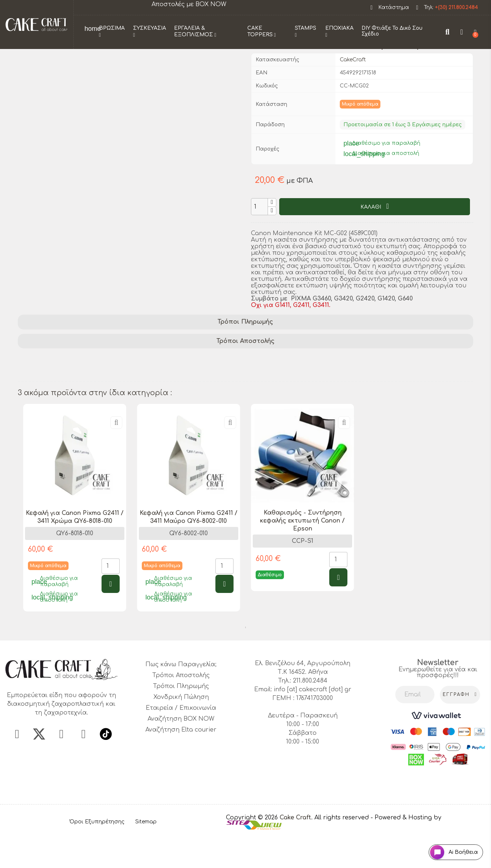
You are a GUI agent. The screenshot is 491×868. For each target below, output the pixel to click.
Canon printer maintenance (168, 390)
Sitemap (146, 855)
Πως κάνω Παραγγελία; (181, 698)
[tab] (245, 355)
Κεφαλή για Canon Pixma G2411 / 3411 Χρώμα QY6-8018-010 (75, 550)
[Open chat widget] (449, 847)
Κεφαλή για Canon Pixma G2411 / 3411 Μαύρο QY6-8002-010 (189, 550)
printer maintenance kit (297, 390)
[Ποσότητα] (259, 240)
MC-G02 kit (236, 390)
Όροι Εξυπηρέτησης (97, 855)
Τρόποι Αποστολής (245, 374)
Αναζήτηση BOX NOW (181, 752)
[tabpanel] (75, 546)
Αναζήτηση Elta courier (181, 763)
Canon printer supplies (231, 400)
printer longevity (397, 400)
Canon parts (95, 400)
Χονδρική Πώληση (181, 730)
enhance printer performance (66, 409)
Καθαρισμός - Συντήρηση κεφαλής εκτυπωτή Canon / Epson (302, 554)
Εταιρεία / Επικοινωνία (181, 741)
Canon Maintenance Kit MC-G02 (68, 390)
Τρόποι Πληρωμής (245, 355)
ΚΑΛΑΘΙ (372, 240)
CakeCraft (353, 93)
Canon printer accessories (383, 390)
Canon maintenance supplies (319, 400)
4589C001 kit (449, 390)
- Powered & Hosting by (406, 851)
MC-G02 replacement (155, 400)
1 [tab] (245, 661)
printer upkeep (43, 400)
